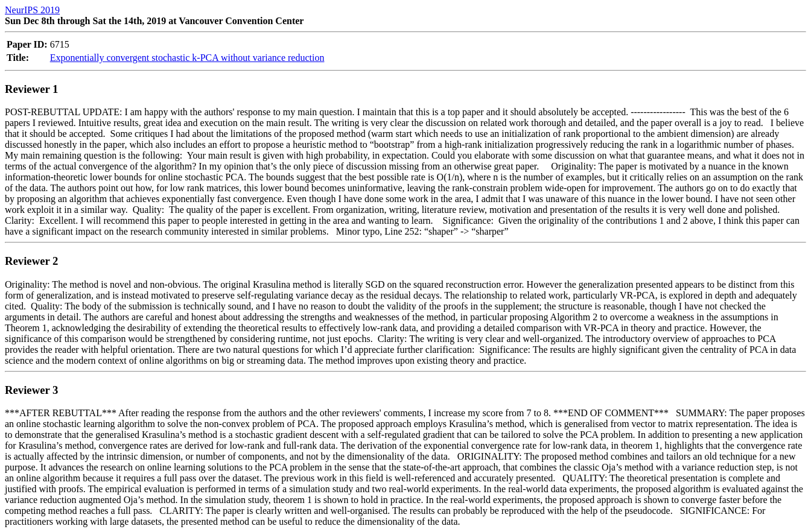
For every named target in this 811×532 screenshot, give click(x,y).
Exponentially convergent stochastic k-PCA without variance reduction (187, 58)
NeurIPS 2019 (32, 10)
